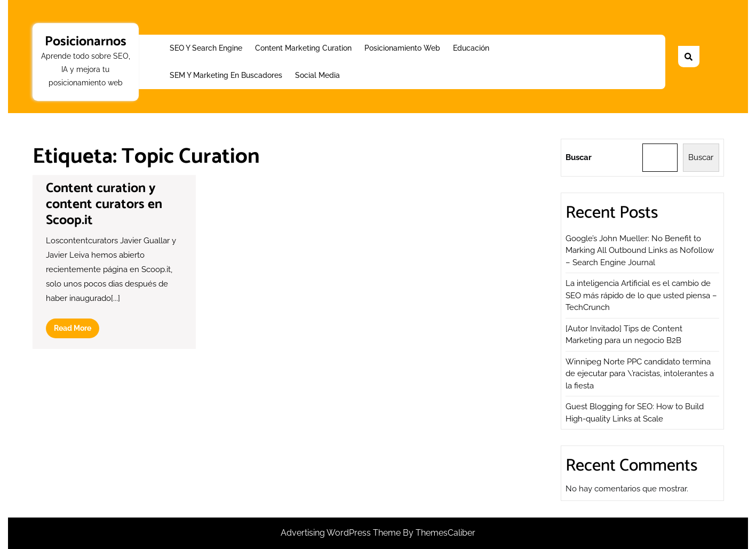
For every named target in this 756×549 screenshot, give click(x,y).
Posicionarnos (86, 42)
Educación (471, 48)
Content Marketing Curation (303, 48)
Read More (77, 330)
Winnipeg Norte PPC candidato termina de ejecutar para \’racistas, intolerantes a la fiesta (640, 374)
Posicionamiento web (402, 48)
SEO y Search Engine (206, 48)
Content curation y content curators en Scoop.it (104, 204)
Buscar (579, 157)
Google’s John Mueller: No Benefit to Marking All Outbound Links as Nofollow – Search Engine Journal (640, 250)
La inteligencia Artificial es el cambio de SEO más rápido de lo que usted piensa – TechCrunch (641, 295)
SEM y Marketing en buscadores (226, 75)
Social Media (317, 75)
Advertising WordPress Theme (342, 533)
